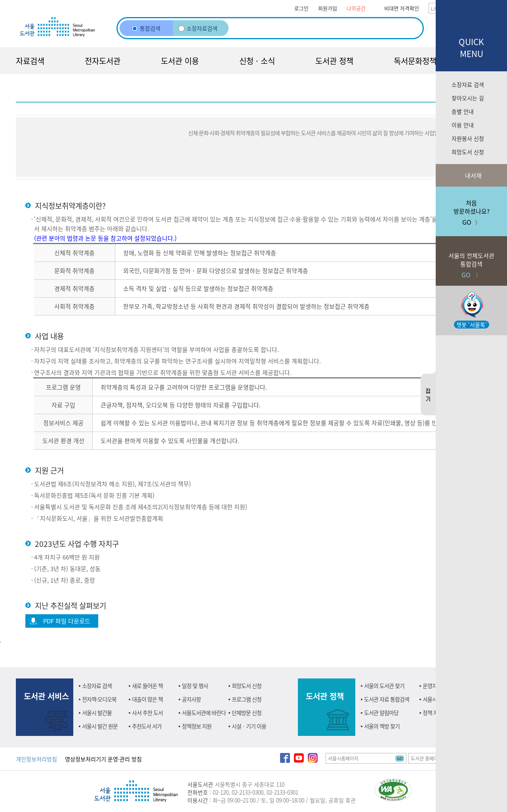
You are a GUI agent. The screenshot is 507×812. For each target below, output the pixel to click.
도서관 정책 (334, 61)
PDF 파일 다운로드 (67, 621)
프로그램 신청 (247, 699)
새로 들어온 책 (147, 686)
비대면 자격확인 (402, 8)
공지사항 (191, 699)
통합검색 (146, 28)
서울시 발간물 (97, 713)
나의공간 (356, 8)
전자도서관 (103, 61)
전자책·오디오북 (99, 699)
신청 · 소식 (257, 61)
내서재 (473, 175)
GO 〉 (471, 258)
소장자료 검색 (468, 84)
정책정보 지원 (197, 726)
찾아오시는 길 (468, 98)
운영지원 (432, 686)
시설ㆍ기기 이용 (249, 726)
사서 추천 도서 (147, 713)
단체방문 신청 (247, 713)
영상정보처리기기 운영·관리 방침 (103, 759)
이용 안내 (463, 125)
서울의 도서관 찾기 (384, 686)
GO (400, 758)
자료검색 (30, 61)
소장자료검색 (198, 28)
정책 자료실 (435, 713)
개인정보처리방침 (36, 759)
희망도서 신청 (468, 152)
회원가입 (328, 8)
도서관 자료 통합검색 (387, 699)
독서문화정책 (415, 61)
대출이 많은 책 (147, 699)
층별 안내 (463, 111)
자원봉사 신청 (468, 138)
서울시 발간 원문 (100, 726)
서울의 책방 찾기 (382, 726)
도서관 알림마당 (381, 713)
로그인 (301, 8)
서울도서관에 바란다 (204, 713)
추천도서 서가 (147, 726)
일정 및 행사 (195, 686)
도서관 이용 (180, 61)
